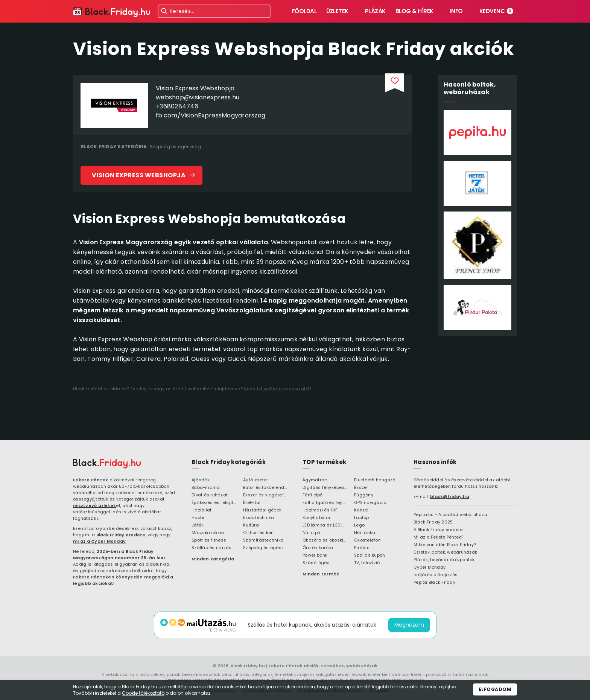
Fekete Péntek (90, 480)
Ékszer (361, 488)
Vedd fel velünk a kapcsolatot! (278, 389)
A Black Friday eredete (438, 530)
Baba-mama (206, 488)
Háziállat (201, 510)
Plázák (375, 11)
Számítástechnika (263, 540)
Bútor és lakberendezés (265, 488)
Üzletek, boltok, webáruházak (445, 552)
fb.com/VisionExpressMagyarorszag (211, 115)
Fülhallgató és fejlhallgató (325, 503)
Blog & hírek (414, 11)
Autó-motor (256, 480)
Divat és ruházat (210, 495)
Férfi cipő (313, 495)
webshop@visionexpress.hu (198, 97)
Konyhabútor (316, 518)
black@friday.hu (450, 496)
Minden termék (321, 574)
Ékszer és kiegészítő (265, 495)
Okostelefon (367, 540)
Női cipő (311, 533)
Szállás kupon (370, 555)
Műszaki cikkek (208, 533)
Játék (198, 525)
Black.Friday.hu (248, 666)
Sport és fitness (209, 540)
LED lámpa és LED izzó (325, 525)
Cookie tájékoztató (143, 693)
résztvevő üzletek (94, 505)
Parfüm (362, 548)
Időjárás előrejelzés (436, 575)
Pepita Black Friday (434, 583)
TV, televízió (367, 563)
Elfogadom (495, 689)
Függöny (364, 495)
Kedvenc (496, 11)
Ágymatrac (315, 480)
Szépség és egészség (175, 147)
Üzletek (337, 11)
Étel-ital (252, 503)
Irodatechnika (259, 518)
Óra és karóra (318, 548)
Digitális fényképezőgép (325, 488)
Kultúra (251, 525)
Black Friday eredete (121, 535)
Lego (359, 525)
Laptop (362, 518)
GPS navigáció (370, 503)
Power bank (315, 555)
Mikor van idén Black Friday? (445, 545)
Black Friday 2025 (433, 522)
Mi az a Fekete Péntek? (439, 537)
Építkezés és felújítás (214, 503)
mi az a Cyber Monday (99, 541)
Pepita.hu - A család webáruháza (450, 515)
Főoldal (304, 11)
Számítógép (316, 563)
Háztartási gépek (262, 510)
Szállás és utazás (211, 548)
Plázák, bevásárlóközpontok (444, 560)
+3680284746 (177, 106)
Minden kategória (213, 559)
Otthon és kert (259, 533)
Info (456, 11)
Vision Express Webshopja (195, 88)
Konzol (361, 510)
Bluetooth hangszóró (376, 480)
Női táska (365, 533)
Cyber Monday (430, 568)
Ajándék (201, 480)
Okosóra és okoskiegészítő (325, 540)
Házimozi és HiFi (321, 510)
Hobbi (198, 518)
